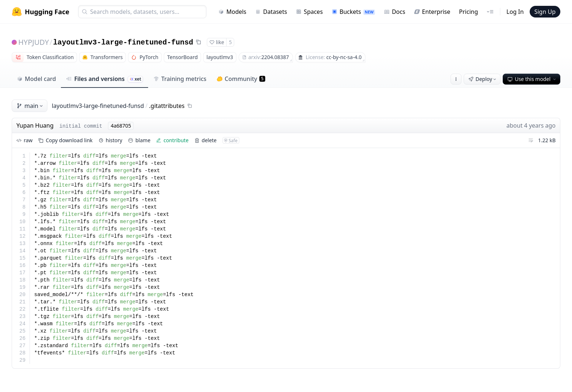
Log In (515, 12)
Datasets (271, 12)
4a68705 (121, 126)
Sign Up (545, 12)
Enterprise (432, 12)
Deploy (483, 79)
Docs (395, 12)
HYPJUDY (34, 42)
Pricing (468, 12)
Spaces (309, 12)
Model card (36, 79)
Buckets (353, 12)
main (30, 106)
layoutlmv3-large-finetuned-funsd (123, 42)
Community (241, 79)
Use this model (532, 79)
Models (232, 12)
